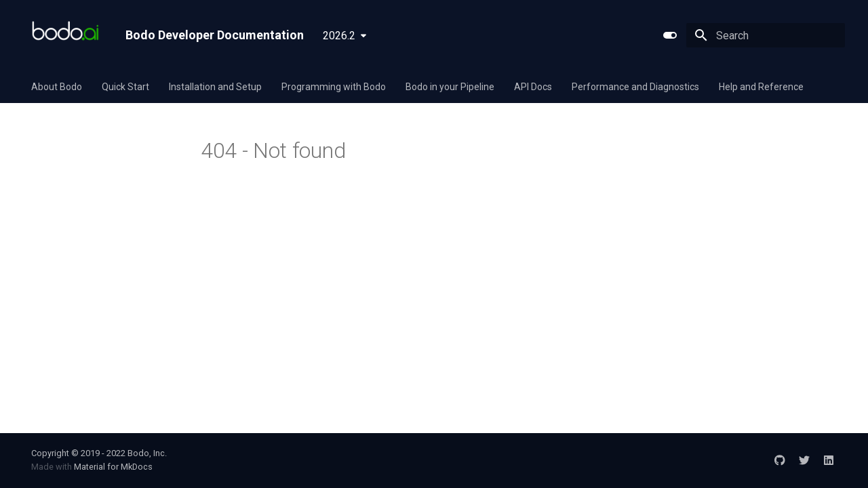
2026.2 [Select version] (339, 36)
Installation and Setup (215, 87)
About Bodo (57, 87)
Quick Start (125, 87)
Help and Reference (761, 87)
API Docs (533, 87)
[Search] (766, 35)
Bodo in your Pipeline (450, 87)
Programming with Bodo (334, 87)
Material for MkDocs (113, 467)
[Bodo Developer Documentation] (67, 35)
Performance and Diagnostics (635, 87)
